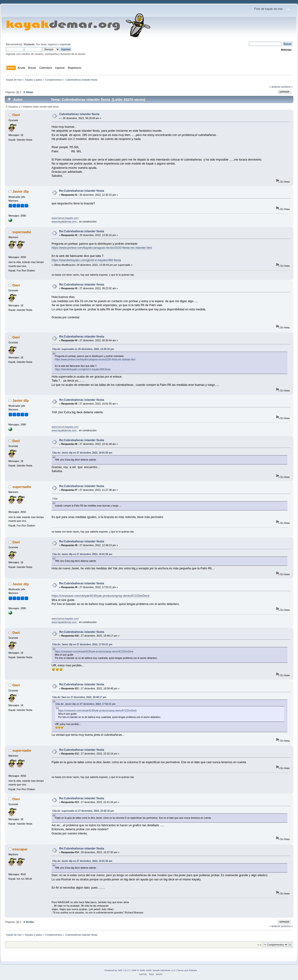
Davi (16, 115)
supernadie (22, 232)
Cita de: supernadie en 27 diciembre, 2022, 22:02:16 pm (83, 811)
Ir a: (259, 945)
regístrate (65, 44)
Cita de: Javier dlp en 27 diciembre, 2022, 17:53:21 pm (82, 644)
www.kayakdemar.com (64, 222)
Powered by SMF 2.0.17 (117, 970)
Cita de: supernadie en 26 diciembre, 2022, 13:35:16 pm (83, 349)
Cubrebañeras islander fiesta (79, 114)
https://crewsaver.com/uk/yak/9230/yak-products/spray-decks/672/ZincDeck (101, 596)
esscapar (20, 849)
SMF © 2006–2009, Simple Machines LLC (154, 970)
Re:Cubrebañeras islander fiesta (82, 191)
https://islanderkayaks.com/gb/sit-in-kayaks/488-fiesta (86, 260)
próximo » (287, 87)
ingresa (52, 44)
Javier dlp (21, 191)
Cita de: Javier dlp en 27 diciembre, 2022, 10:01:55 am (82, 453)
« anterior (275, 87)
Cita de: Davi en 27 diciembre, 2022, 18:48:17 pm (79, 697)
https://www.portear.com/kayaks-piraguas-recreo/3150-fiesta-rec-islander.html (102, 248)
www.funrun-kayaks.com (65, 218)
